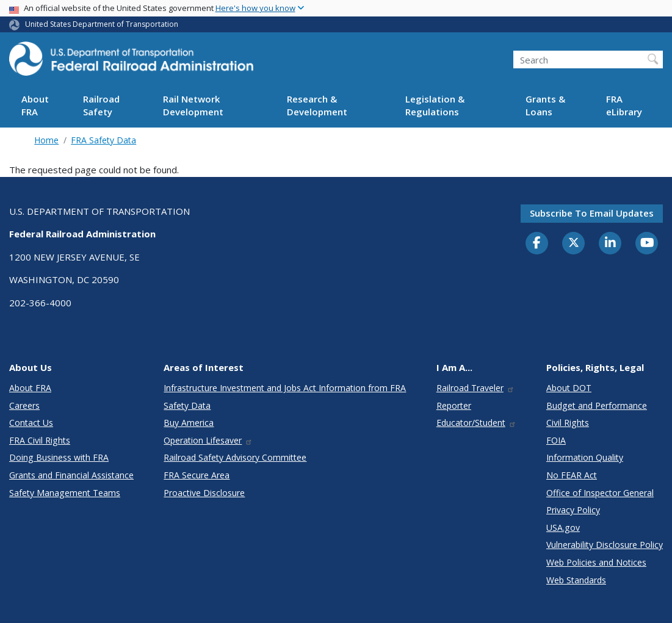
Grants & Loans (545, 105)
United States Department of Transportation (102, 24)
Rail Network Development (193, 105)
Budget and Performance (597, 405)
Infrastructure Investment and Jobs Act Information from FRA (285, 388)
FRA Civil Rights (40, 440)
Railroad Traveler (475, 388)
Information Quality (585, 457)
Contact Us (31, 423)
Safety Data (187, 405)
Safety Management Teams (65, 493)
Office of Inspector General (600, 493)
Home (46, 140)
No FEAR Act (572, 475)
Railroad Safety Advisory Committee (235, 457)
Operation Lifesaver (208, 440)
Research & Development (317, 105)
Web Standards (576, 580)
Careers (24, 405)
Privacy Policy (573, 510)
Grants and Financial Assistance (71, 475)
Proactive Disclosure (204, 493)
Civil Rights (568, 423)
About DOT (569, 388)
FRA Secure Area (197, 475)
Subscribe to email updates (592, 213)
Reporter (454, 405)
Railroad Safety (101, 105)
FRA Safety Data (103, 140)
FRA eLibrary (624, 105)
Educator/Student (476, 423)
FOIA (556, 440)
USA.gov (563, 528)
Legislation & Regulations (435, 105)
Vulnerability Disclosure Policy (605, 545)
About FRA (35, 105)
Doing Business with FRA (59, 457)
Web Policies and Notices (596, 562)
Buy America (189, 423)
